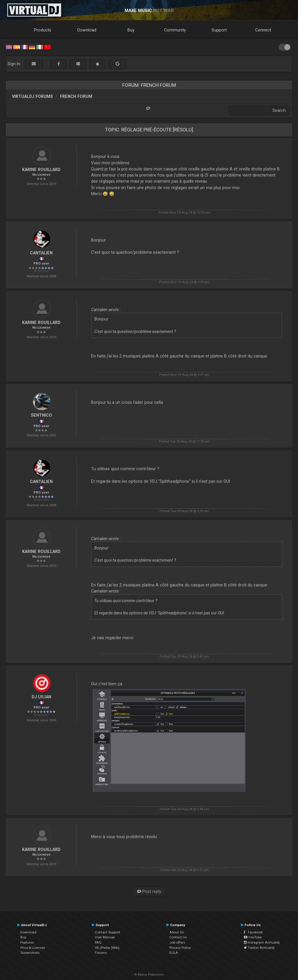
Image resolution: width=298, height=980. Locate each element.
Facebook (253, 932)
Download (87, 30)
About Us (177, 932)
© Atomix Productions (149, 975)
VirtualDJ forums (32, 96)
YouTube (253, 937)
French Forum (76, 96)
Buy (131, 30)
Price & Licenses (33, 948)
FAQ (98, 942)
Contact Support (108, 932)
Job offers (177, 942)
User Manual (105, 937)
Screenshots (30, 953)
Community (175, 30)
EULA (174, 953)
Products (43, 30)
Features (27, 942)
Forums (101, 953)
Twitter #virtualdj (259, 948)
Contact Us (178, 937)
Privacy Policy (180, 948)
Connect (263, 30)
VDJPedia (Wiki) (107, 948)
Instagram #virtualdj (262, 942)
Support (219, 30)
